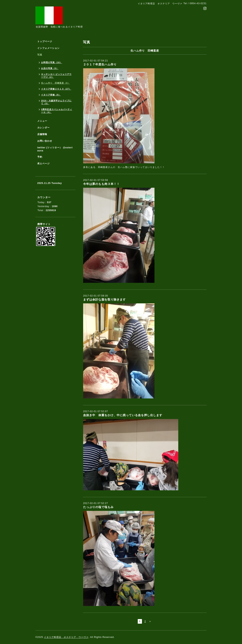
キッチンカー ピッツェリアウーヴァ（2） (56, 76)
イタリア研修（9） (51, 95)
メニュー (42, 121)
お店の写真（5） (50, 68)
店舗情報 (42, 134)
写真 (40, 55)
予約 (40, 157)
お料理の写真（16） (52, 62)
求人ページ (43, 164)
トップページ (45, 41)
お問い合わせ (45, 141)
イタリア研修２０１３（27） (56, 89)
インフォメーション (48, 48)
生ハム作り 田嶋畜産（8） (55, 83)
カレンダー (43, 128)
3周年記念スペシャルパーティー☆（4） (57, 111)
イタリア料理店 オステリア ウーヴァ (66, 637)
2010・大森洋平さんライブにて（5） (56, 102)
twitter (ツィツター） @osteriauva (55, 149)
